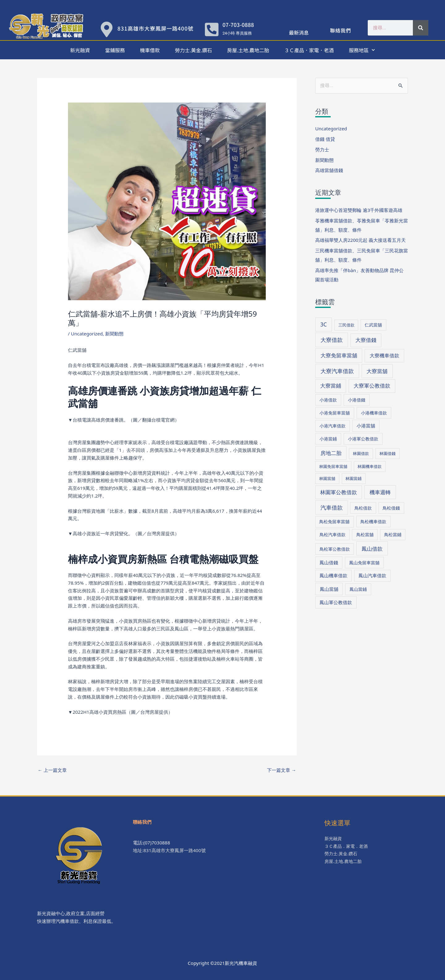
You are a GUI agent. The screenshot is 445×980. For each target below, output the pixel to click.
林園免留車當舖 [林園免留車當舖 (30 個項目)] (333, 466)
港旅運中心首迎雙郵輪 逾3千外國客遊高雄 (359, 210)
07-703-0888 (238, 25)
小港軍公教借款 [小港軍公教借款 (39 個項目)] (363, 439)
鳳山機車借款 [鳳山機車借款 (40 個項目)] (333, 575)
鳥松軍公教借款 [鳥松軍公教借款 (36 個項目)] (335, 549)
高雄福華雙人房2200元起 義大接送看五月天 (360, 240)
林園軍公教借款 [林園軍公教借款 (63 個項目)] (339, 492)
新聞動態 (114, 334)
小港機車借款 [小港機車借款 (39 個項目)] (374, 413)
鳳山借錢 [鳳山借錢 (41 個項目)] (329, 562)
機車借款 (150, 50)
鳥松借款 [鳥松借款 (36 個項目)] (363, 508)
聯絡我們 (341, 30)
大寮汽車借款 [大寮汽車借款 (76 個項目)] (337, 371)
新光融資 (80, 50)
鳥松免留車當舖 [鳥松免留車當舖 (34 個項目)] (334, 522)
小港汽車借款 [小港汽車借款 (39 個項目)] (333, 426)
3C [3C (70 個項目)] (324, 324)
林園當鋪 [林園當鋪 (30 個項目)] (354, 478)
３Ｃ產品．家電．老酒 (309, 50)
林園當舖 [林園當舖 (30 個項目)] (327, 478)
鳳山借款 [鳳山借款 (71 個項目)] (372, 549)
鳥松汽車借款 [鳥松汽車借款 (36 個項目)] (333, 534)
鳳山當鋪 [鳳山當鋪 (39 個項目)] (358, 589)
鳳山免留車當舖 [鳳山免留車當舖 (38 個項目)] (364, 563)
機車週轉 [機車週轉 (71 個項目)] (380, 492)
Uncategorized (87, 334)
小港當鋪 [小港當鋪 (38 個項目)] (328, 439)
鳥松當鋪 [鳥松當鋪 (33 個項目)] (393, 534)
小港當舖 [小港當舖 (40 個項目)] (366, 426)
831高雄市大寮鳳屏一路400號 (155, 28)
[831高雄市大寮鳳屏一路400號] (107, 29)
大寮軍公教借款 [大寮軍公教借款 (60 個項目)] (372, 386)
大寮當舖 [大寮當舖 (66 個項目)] (377, 371)
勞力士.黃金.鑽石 (193, 50)
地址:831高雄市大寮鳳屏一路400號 (169, 850)
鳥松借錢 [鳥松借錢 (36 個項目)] (391, 508)
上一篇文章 (52, 770)
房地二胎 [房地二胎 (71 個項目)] (331, 453)
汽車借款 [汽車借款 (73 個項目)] (332, 507)
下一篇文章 (282, 770)
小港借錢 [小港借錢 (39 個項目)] (357, 400)
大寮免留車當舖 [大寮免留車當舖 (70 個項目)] (339, 355)
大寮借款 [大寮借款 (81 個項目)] (332, 340)
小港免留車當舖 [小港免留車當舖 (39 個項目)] (335, 413)
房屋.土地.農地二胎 (248, 50)
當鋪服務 (115, 50)
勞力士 (322, 149)
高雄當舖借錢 (329, 170)
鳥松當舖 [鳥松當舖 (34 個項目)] (365, 534)
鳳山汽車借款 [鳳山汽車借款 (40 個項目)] (372, 575)
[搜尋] (421, 28)
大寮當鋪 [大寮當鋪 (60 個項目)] (331, 386)
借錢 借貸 (325, 139)
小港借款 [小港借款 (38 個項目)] (328, 400)
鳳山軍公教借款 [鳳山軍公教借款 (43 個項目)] (336, 602)
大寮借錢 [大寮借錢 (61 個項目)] (366, 340)
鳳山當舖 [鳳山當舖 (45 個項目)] (329, 589)
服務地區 (362, 50)
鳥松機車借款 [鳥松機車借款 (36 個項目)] (373, 522)
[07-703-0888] (212, 29)
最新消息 (299, 32)
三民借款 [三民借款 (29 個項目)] (346, 325)
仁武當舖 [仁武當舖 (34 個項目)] (373, 325)
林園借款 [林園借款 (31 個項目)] (361, 453)
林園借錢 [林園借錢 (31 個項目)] (388, 453)
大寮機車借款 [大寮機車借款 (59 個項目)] (384, 355)
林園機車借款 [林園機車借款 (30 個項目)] (370, 466)
